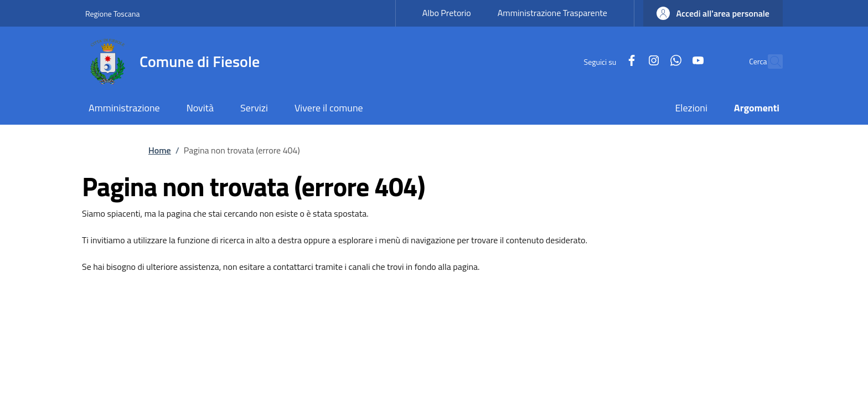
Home (160, 150)
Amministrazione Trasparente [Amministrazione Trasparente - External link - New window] (552, 13)
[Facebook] (608, 61)
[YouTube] (674, 61)
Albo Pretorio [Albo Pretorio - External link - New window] (447, 13)
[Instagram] (630, 61)
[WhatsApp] (652, 61)
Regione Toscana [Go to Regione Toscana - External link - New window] (113, 14)
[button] (713, 13)
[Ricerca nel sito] (769, 62)
